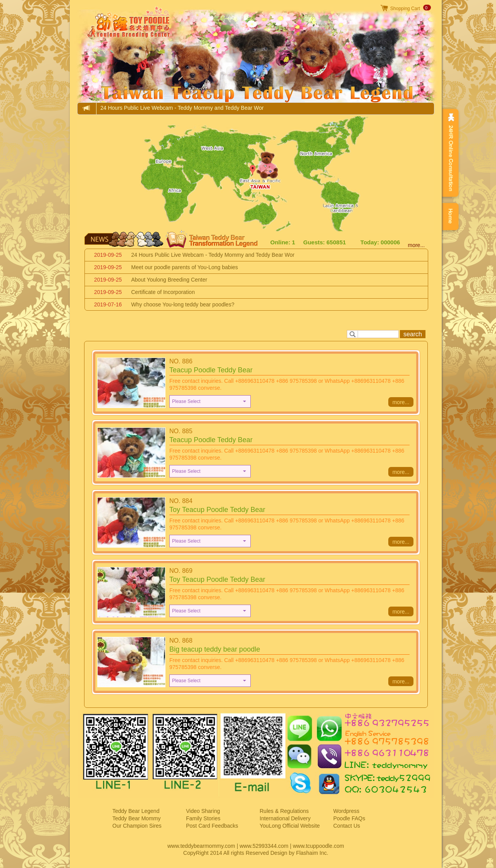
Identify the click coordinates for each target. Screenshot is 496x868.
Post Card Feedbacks (212, 826)
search (413, 334)
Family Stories (203, 818)
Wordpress (346, 811)
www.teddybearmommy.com (201, 846)
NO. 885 (181, 431)
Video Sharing (203, 811)
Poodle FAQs (349, 818)
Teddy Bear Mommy (136, 818)
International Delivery (285, 818)
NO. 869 (181, 571)
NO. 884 (181, 501)
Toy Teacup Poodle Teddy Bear (217, 510)
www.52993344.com (264, 846)
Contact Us (347, 826)
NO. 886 (181, 361)
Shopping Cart (405, 9)
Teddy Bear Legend (136, 811)
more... (417, 245)
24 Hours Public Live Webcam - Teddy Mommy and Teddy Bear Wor (182, 108)
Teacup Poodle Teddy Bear (211, 370)
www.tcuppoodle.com (319, 846)
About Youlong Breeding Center (169, 280)
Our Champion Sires (137, 826)
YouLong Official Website (290, 826)
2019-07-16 (108, 304)
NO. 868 (181, 641)
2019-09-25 (108, 255)
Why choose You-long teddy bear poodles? (183, 304)
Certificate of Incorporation (163, 292)
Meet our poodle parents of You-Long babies (185, 267)
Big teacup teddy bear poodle (215, 649)
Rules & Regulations (284, 811)
